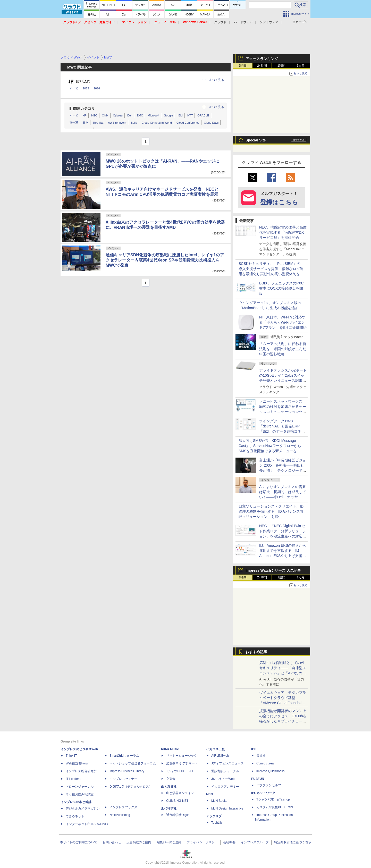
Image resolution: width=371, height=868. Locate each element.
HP (85, 115)
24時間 (262, 66)
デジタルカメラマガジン (83, 808)
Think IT (71, 756)
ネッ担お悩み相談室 (80, 794)
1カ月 (301, 66)
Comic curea (265, 763)
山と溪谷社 (169, 787)
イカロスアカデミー (225, 787)
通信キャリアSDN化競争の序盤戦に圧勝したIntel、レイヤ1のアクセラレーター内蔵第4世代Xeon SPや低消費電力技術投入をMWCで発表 (165, 260)
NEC (94, 115)
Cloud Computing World (157, 123)
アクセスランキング (262, 59)
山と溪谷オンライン (180, 793)
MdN (209, 794)
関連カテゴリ (84, 108)
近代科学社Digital (178, 815)
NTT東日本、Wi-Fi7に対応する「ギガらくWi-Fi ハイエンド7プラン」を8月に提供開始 (283, 322)
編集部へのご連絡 (169, 842)
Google (168, 115)
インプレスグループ (255, 842)
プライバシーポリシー (202, 842)
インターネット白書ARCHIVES (87, 824)
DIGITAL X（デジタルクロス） (131, 787)
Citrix (105, 115)
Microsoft (153, 115)
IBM (180, 115)
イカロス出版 (215, 749)
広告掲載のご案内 (139, 842)
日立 (86, 123)
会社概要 (229, 842)
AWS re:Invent (117, 123)
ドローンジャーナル (80, 787)
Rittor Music (170, 749)
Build (134, 123)
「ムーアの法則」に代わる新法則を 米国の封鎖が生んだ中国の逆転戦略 (283, 349)
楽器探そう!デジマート (182, 763)
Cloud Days (211, 123)
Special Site (256, 140)
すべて (74, 88)
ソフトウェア (269, 22)
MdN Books (219, 801)
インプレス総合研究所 (81, 771)
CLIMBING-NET (177, 801)
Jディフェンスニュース (227, 763)
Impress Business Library (127, 771)
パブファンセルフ (269, 785)
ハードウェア (243, 22)
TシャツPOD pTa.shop (273, 799)
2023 (86, 88)
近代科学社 (169, 808)
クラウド (220, 22)
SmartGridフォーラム (124, 756)
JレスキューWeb (223, 779)
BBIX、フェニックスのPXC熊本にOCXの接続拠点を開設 (281, 288)
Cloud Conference (188, 123)
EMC (140, 115)
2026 (97, 88)
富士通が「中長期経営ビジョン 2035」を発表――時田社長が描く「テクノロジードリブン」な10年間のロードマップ (283, 470)
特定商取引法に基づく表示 (293, 842)
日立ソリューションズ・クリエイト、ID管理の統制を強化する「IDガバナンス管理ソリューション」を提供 (271, 511)
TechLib (217, 823)
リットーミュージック (182, 756)
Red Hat (98, 123)
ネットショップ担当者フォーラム (133, 763)
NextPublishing (120, 815)
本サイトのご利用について (79, 842)
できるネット (75, 816)
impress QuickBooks (270, 771)
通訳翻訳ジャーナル (225, 771)
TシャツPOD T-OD (180, 771)
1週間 (281, 66)
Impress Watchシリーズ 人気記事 (273, 570)
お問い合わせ (112, 842)
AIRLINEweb (220, 756)
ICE (254, 749)
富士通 (74, 123)
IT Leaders (73, 779)
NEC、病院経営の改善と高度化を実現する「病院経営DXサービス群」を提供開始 (283, 232)
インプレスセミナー (123, 779)
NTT (190, 115)
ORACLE (203, 115)
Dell (130, 115)
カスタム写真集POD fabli (275, 807)
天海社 (261, 756)
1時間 (243, 66)
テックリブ (214, 816)
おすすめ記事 (256, 652)
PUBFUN (258, 779)
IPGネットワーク (263, 793)
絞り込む (83, 82)
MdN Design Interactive (227, 808)
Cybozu (118, 115)
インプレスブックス (123, 807)
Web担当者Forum (78, 763)
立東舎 (171, 779)
